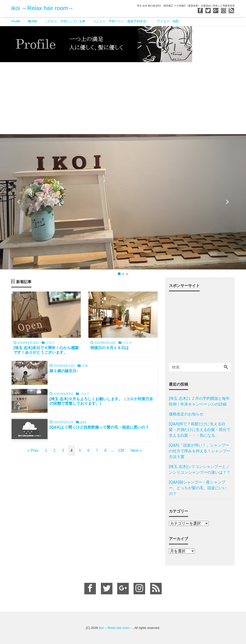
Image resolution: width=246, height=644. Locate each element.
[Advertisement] (123, 98)
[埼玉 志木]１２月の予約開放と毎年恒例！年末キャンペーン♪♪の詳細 (199, 401)
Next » (136, 451)
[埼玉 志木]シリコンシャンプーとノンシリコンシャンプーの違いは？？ (200, 469)
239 (121, 451)
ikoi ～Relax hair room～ (43, 8)
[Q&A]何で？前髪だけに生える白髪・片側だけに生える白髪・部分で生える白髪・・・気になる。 (200, 430)
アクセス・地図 (168, 21)
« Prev (33, 451)
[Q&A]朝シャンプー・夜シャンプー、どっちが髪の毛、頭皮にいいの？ (198, 488)
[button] (18, 202)
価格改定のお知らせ (186, 414)
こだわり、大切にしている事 (65, 21)
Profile (16, 21)
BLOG (33, 21)
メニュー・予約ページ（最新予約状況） (121, 21)
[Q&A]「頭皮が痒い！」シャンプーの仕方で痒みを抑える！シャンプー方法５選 (200, 451)
